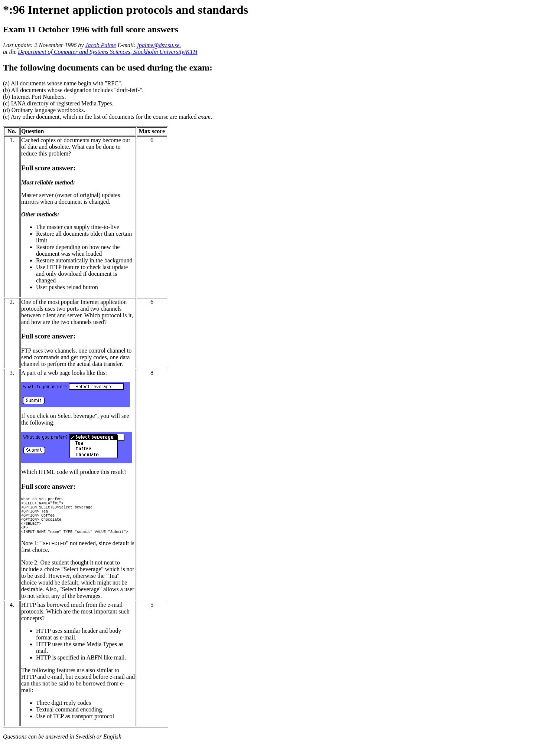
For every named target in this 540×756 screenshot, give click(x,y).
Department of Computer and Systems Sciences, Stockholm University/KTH (108, 52)
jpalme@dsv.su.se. (159, 45)
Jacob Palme (100, 45)
